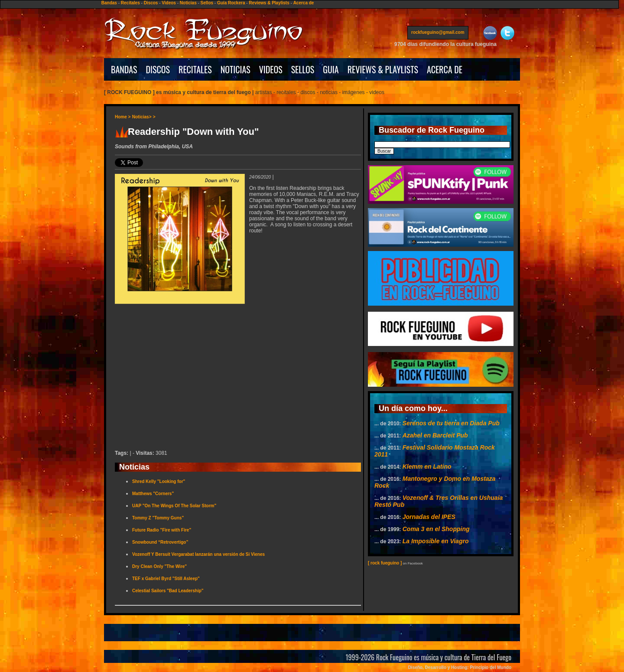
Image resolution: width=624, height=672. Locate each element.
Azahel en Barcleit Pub (435, 435)
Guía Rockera (231, 3)
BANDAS (124, 69)
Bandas (109, 3)
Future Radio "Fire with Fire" (162, 530)
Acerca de (304, 3)
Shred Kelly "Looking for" (159, 481)
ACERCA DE (445, 69)
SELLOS (303, 69)
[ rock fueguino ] (385, 563)
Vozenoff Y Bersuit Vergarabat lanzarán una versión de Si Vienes (198, 554)
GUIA (331, 69)
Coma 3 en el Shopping (436, 529)
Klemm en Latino (427, 466)
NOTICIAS (236, 69)
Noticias (188, 3)
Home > (123, 117)
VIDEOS (271, 69)
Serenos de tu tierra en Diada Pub (451, 423)
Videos (169, 3)
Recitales (130, 3)
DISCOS (158, 69)
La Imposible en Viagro (436, 541)
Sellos (207, 3)
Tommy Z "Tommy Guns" (158, 518)
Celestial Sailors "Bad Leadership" (168, 591)
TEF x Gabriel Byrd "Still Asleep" (166, 579)
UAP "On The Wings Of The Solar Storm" (174, 506)
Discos (151, 3)
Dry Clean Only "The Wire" (159, 566)
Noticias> (142, 117)
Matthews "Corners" (153, 494)
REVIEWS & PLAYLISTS (383, 69)
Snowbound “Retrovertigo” (160, 542)
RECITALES (195, 69)
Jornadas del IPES (429, 517)
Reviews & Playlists (269, 3)
